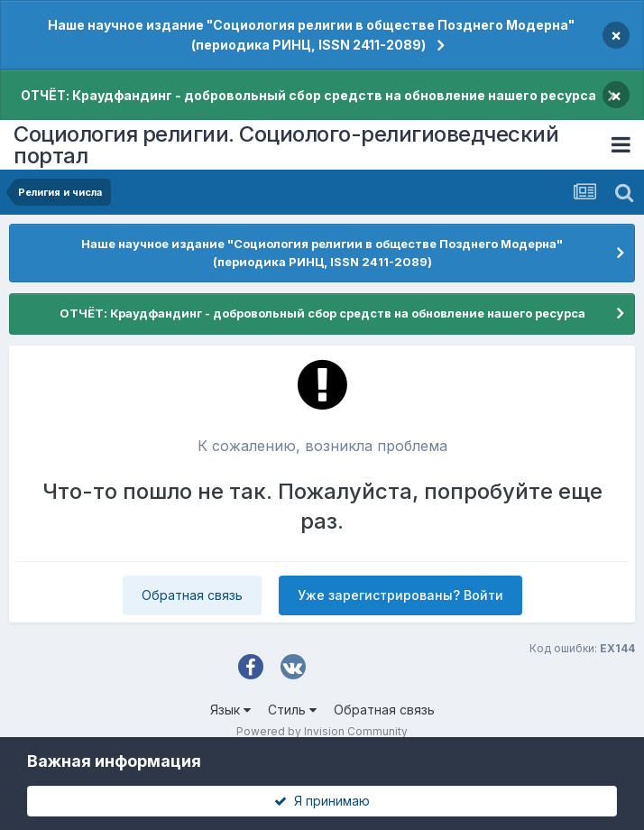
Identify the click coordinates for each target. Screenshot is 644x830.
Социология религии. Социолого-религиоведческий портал (286, 145)
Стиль (292, 710)
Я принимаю (322, 801)
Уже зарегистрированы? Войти (400, 595)
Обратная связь (192, 595)
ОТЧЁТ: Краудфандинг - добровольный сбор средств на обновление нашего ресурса (308, 95)
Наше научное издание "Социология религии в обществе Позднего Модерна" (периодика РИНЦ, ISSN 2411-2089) (311, 35)
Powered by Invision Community (322, 731)
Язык (230, 710)
